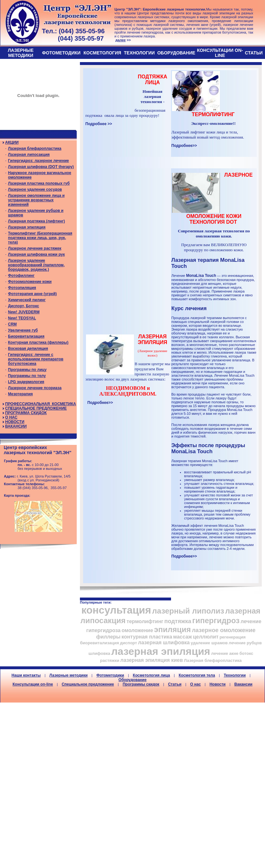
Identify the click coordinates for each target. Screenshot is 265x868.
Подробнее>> (184, 146)
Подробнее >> (99, 124)
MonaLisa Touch (201, 276)
